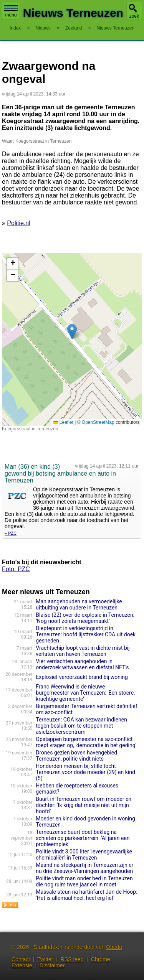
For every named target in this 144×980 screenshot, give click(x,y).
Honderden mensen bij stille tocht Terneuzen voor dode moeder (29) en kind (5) (85, 772)
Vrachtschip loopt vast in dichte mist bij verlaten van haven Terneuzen (83, 651)
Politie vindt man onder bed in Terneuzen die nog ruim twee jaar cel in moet (84, 881)
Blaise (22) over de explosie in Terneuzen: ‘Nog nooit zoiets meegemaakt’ (85, 618)
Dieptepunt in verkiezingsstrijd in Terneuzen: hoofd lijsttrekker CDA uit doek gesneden (86, 634)
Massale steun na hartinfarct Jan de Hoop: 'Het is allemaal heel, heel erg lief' (86, 895)
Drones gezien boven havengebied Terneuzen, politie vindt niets (76, 756)
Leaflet (63, 422)
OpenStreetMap (98, 422)
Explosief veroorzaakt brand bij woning (82, 677)
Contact (21, 959)
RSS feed (72, 959)
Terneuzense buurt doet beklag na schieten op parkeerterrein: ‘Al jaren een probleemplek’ (83, 838)
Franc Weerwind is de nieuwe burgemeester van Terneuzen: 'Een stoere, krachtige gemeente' (85, 693)
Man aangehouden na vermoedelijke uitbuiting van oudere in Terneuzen (79, 604)
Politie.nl (18, 223)
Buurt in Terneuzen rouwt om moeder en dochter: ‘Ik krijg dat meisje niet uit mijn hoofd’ (84, 805)
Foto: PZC (16, 569)
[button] (72, 332)
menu (11, 12)
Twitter (45, 959)
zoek (134, 16)
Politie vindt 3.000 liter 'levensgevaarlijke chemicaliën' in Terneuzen (84, 855)
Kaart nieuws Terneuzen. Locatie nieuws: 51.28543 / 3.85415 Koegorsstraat (71, 339)
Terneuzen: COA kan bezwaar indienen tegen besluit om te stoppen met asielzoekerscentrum (81, 726)
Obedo (114, 947)
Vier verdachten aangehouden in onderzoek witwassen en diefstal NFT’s (82, 664)
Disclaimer (52, 965)
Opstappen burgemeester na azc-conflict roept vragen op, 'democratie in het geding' (86, 742)
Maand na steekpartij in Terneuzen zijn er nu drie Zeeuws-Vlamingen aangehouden (84, 868)
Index (15, 28)
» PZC (11, 533)
